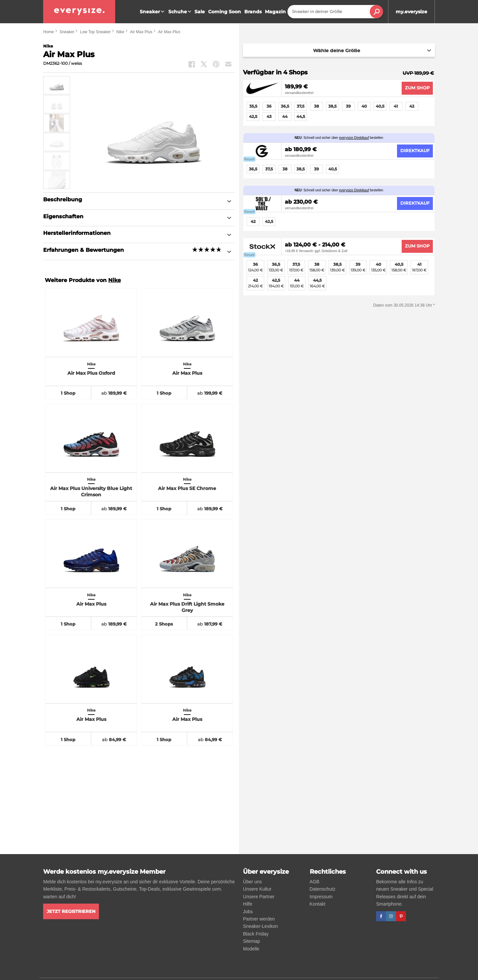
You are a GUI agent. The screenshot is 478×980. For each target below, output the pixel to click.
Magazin (275, 12)
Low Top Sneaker (95, 32)
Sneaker (153, 12)
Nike (120, 32)
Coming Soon (225, 12)
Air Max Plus (141, 32)
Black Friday (256, 934)
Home (48, 32)
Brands (253, 12)
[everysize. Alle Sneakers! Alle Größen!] (79, 12)
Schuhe (181, 12)
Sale (200, 12)
